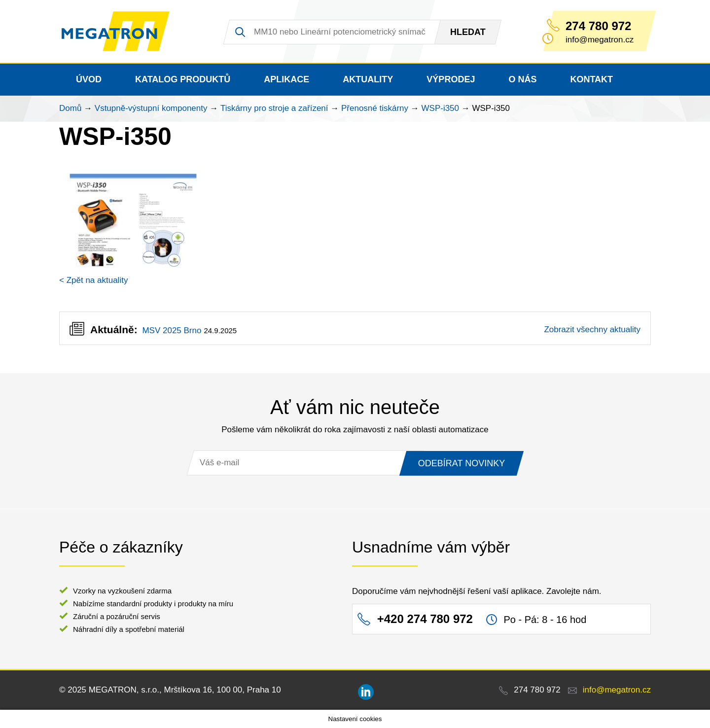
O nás (522, 79)
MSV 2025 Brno (172, 330)
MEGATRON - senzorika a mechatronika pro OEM (116, 32)
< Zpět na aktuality (93, 280)
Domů (70, 108)
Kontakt (591, 79)
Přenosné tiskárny (375, 108)
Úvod (89, 79)
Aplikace (286, 79)
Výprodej (451, 79)
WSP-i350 (441, 108)
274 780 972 (598, 26)
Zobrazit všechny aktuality (592, 329)
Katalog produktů (183, 79)
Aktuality (368, 79)
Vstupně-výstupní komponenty (151, 108)
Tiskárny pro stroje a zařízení (274, 108)
